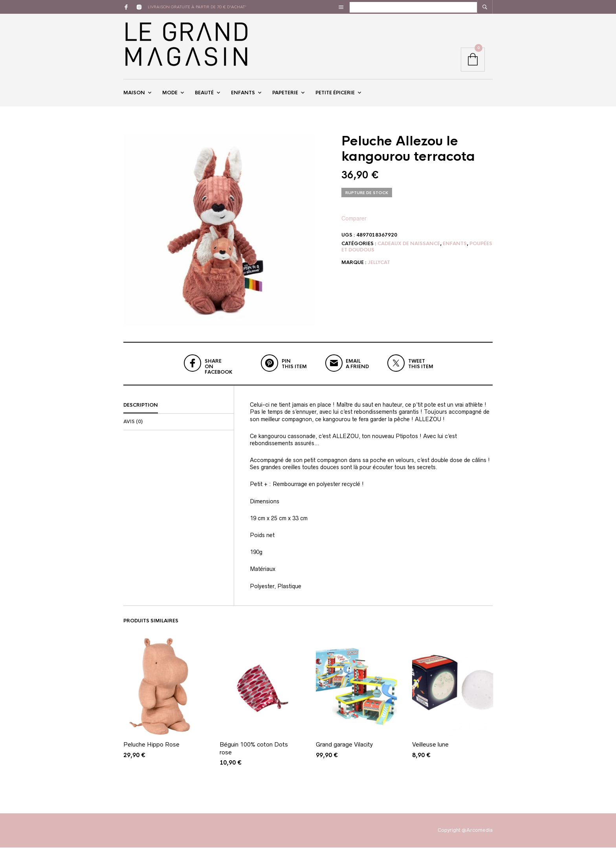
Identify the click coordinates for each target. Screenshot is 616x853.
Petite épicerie (335, 95)
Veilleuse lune (430, 750)
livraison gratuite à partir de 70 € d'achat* (197, 7)
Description (141, 411)
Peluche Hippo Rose (151, 750)
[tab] (179, 411)
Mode (170, 95)
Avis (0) (133, 427)
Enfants (243, 95)
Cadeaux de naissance (409, 249)
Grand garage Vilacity (344, 750)
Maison (134, 95)
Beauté (204, 95)
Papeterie (285, 95)
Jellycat (379, 268)
